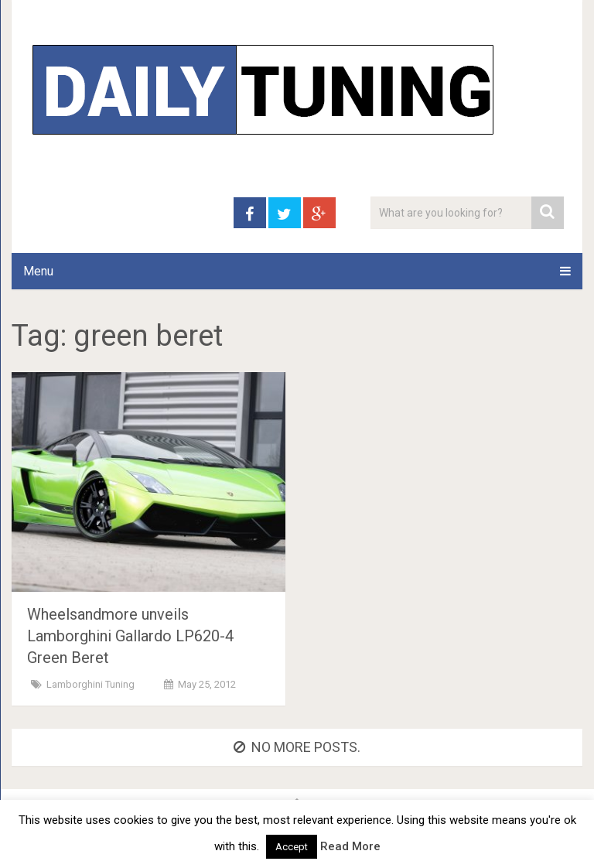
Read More (350, 846)
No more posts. (297, 747)
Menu (38, 271)
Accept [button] (292, 847)
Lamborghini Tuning (90, 684)
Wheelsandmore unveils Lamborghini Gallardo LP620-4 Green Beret (130, 636)
